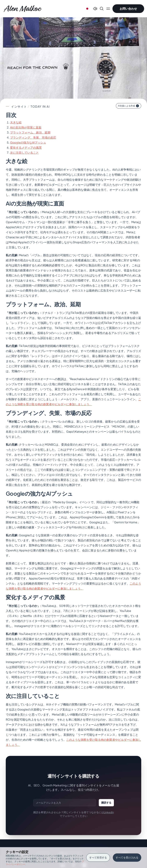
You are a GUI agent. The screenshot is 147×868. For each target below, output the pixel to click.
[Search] (102, 9)
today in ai (40, 106)
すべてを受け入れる (127, 857)
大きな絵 (16, 122)
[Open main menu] (108, 9)
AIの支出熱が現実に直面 (26, 127)
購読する (106, 802)
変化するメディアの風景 (26, 147)
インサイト (19, 106)
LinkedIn (109, 812)
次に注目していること (24, 153)
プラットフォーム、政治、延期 (30, 132)
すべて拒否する (98, 857)
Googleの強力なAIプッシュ (28, 142)
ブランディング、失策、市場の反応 (33, 137)
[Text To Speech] (95, 9)
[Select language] (87, 9)
